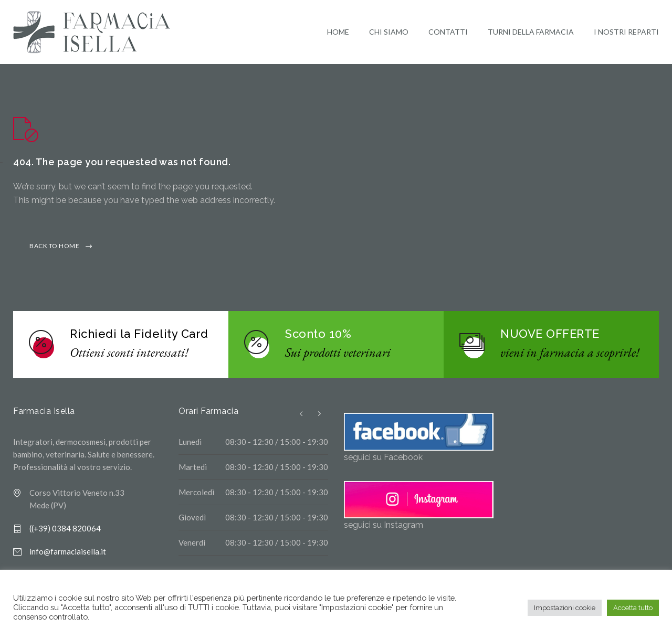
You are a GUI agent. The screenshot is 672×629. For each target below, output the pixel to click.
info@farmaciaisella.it (68, 555)
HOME (338, 33)
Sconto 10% (318, 337)
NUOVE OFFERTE (550, 337)
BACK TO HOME (54, 249)
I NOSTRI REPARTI (626, 33)
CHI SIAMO (389, 33)
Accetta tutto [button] (633, 608)
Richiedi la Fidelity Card (139, 337)
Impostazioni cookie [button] (565, 608)
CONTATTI (448, 33)
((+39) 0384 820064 (65, 531)
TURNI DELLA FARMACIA (531, 33)
